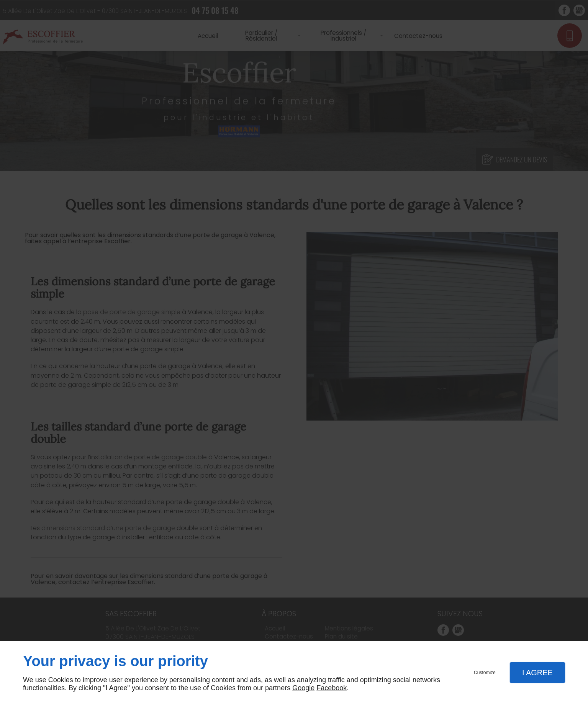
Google (303, 688)
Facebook (332, 688)
